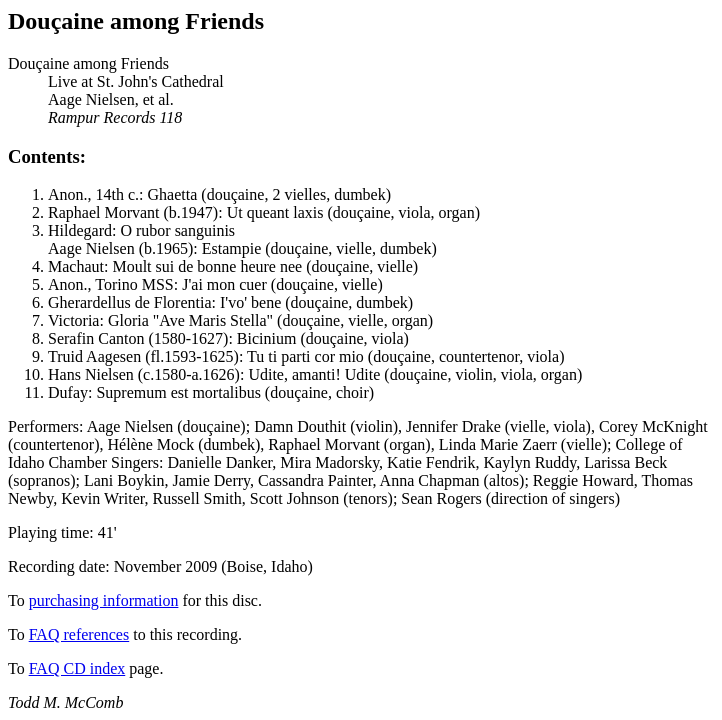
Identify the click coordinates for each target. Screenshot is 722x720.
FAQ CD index (77, 668)
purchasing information (104, 600)
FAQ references (79, 634)
